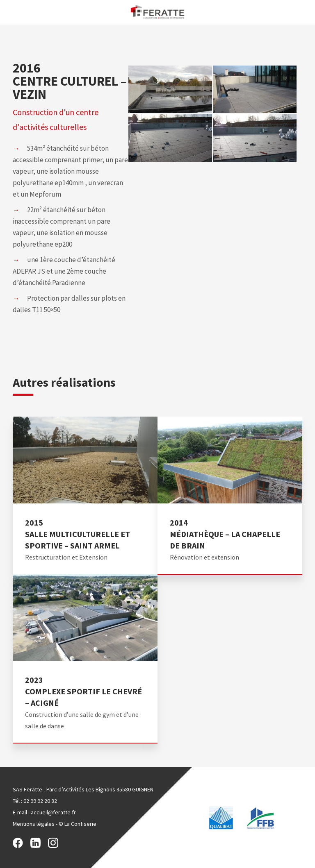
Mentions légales (34, 824)
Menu (9, 12)
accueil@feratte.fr (53, 812)
